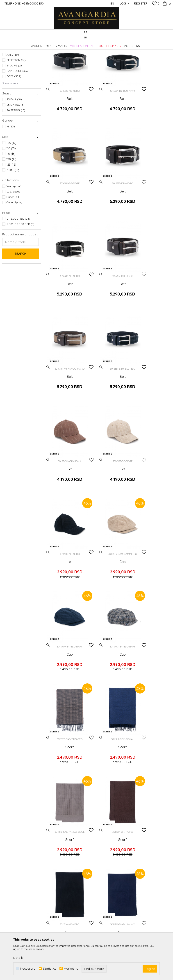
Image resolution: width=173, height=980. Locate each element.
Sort (139, 51)
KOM (13, 211)
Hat (151, 281)
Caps (7, 75)
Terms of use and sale (105, 825)
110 (11, 189)
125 (11, 205)
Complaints (137, 827)
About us (56, 809)
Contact (55, 828)
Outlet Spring (15, 243)
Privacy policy (99, 819)
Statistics (50, 968)
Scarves (9, 81)
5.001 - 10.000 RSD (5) (20, 265)
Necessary (28, 968)
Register (141, 3)
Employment (58, 816)
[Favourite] (156, 4)
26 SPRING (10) (16, 151)
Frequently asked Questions (102, 834)
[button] (168, 35)
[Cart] (166, 3)
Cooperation (58, 822)
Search (20, 295)
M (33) (11, 167)
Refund (134, 833)
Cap (151, 360)
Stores (54, 835)
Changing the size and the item (145, 818)
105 (11, 184)
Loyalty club (58, 841)
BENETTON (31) (16, 101)
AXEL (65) (13, 95)
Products (50, 44)
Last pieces (13, 232)
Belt (65, 125)
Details (18, 958)
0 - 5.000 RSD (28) (18, 259)
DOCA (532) (14, 117)
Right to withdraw (142, 839)
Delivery (134, 809)
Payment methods (103, 849)
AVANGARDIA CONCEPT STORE (21, 44)
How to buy (97, 813)
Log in (136, 742)
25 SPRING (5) (15, 146)
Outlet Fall (13, 238)
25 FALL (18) (14, 140)
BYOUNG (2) (14, 106)
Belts (8, 70)
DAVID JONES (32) (18, 112)
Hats (7, 64)
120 (11, 200)
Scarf (151, 438)
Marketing (71, 968)
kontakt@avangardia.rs (27, 846)
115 (11, 195)
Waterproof (14, 227)
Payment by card (102, 843)
